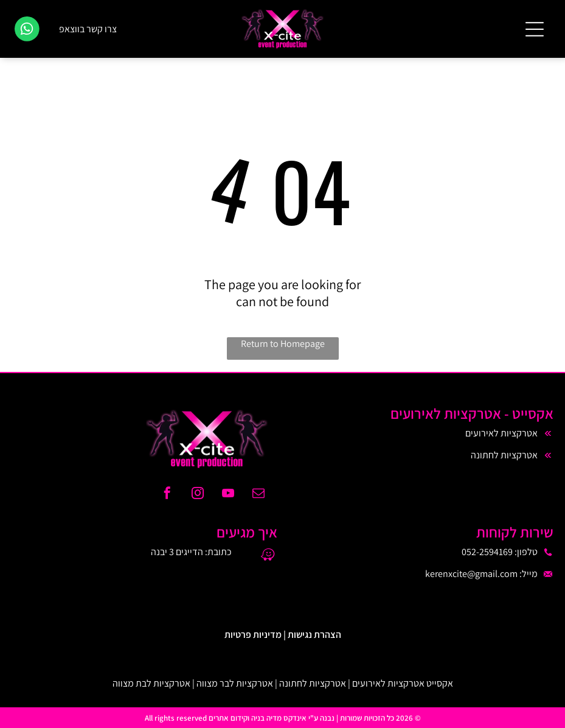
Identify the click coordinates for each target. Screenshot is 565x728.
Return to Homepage (283, 344)
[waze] (268, 556)
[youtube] (228, 495)
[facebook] (167, 495)
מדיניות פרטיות (253, 635)
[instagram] (198, 495)
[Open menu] (535, 29)
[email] (258, 495)
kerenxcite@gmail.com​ (471, 574)
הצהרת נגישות (314, 635)
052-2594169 (487, 552)
